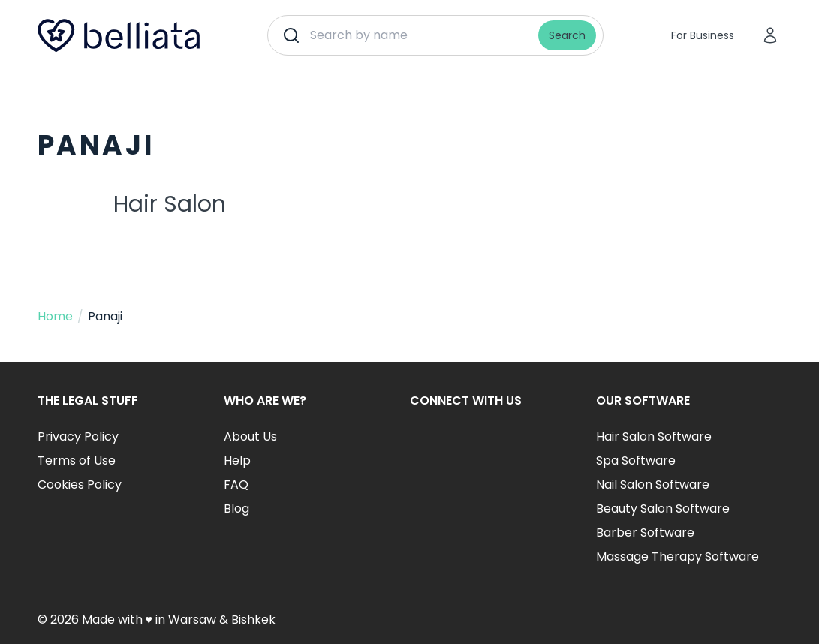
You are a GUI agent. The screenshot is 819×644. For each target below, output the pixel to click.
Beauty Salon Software (663, 509)
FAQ (236, 485)
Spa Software (636, 460)
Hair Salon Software (654, 436)
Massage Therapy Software (677, 557)
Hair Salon (170, 204)
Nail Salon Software (653, 485)
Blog (236, 509)
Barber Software (645, 533)
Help (237, 460)
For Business (703, 35)
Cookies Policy (80, 485)
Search (567, 35)
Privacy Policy (78, 436)
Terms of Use (77, 460)
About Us (250, 436)
